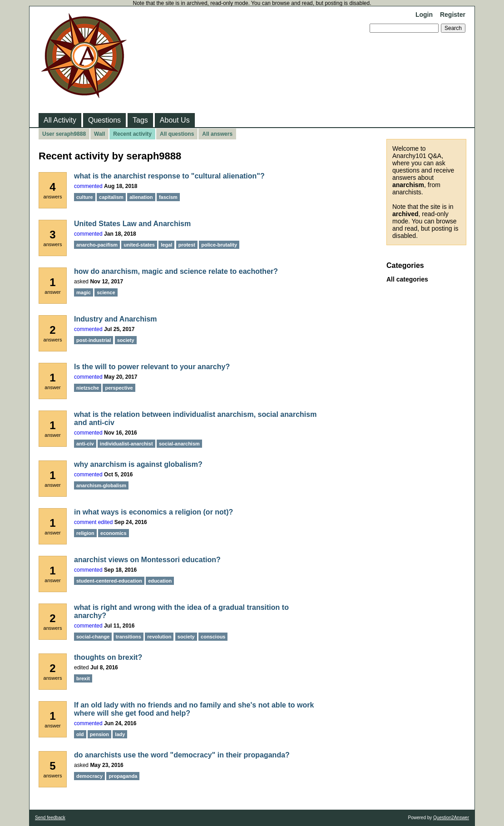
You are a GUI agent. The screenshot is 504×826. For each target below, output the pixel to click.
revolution (159, 637)
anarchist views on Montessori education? (147, 560)
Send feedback (50, 818)
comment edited (93, 522)
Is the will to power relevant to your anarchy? (152, 367)
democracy (89, 776)
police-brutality (219, 245)
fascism (168, 197)
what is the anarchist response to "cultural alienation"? (169, 176)
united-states (139, 245)
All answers (217, 134)
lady (120, 734)
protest (187, 245)
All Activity (60, 120)
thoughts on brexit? (108, 657)
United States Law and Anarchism (132, 224)
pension (99, 734)
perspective (119, 388)
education (160, 581)
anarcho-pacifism (97, 245)
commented (88, 186)
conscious (213, 637)
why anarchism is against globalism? (138, 464)
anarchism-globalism (101, 485)
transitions (128, 637)
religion (85, 533)
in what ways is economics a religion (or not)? (153, 512)
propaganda (123, 776)
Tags (140, 120)
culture (85, 197)
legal (166, 245)
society (126, 340)
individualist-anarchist (126, 444)
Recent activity (132, 134)
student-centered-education (109, 581)
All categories (407, 279)
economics (113, 533)
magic (84, 292)
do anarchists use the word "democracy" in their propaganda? (182, 755)
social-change (93, 637)
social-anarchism (179, 444)
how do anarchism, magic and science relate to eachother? (176, 271)
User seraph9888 (64, 134)
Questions (104, 120)
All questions (177, 134)
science (106, 292)
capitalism (111, 197)
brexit (83, 678)
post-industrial (94, 340)
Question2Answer (451, 818)
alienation (141, 197)
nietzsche (88, 388)
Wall (99, 134)
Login (424, 15)
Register (453, 15)
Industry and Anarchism (116, 319)
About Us (175, 120)
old (80, 734)
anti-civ (85, 444)
